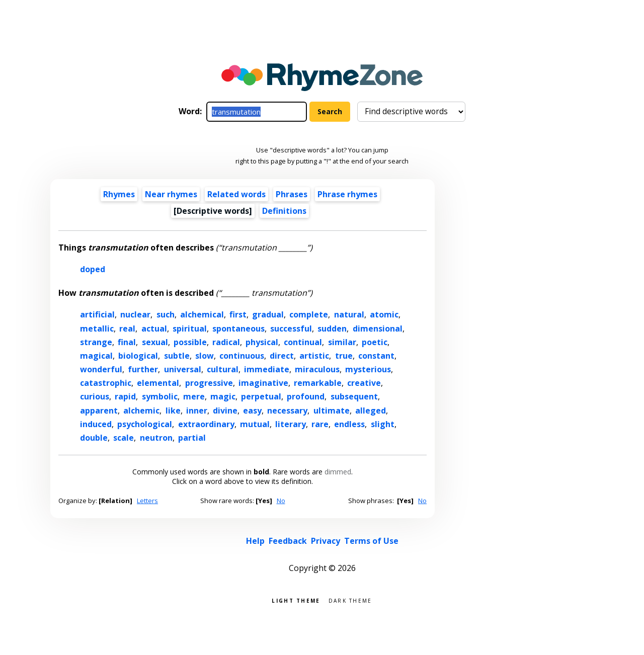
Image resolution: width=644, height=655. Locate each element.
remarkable (318, 383)
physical (262, 342)
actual (154, 329)
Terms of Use (371, 541)
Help (255, 541)
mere (194, 396)
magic (223, 396)
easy (252, 411)
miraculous (317, 369)
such (166, 314)
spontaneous (238, 329)
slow (205, 356)
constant (376, 356)
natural (349, 314)
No (281, 501)
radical (226, 342)
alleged (371, 411)
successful (291, 329)
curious (95, 396)
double (94, 438)
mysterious (368, 369)
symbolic (160, 396)
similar (342, 342)
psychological (145, 424)
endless (349, 424)
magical (96, 356)
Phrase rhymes (347, 194)
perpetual (261, 396)
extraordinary (206, 424)
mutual (255, 424)
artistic (314, 356)
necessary (287, 411)
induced (96, 424)
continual (303, 342)
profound (306, 396)
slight (383, 424)
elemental (158, 383)
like (173, 411)
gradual (268, 314)
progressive (209, 383)
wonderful (101, 369)
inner (197, 411)
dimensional (378, 329)
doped (93, 269)
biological (138, 356)
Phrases (292, 194)
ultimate (332, 411)
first (238, 314)
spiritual (190, 329)
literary (291, 424)
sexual (155, 342)
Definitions (284, 211)
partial (192, 438)
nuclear (135, 314)
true (344, 356)
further (143, 369)
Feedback (288, 541)
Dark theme (350, 600)
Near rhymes (171, 194)
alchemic (141, 411)
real (127, 329)
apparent (99, 411)
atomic (384, 314)
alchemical (202, 314)
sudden (332, 329)
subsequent (354, 396)
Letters (147, 501)
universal (183, 369)
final (127, 342)
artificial (97, 314)
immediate (267, 369)
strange (96, 342)
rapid (125, 396)
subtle (177, 356)
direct (282, 356)
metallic (97, 329)
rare (320, 424)
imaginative (263, 383)
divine (225, 411)
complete (309, 314)
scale (124, 438)
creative (364, 383)
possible (190, 342)
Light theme (296, 600)
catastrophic (106, 383)
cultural (223, 369)
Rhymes (119, 194)
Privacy (326, 541)
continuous (242, 356)
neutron (156, 438)
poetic (375, 342)
